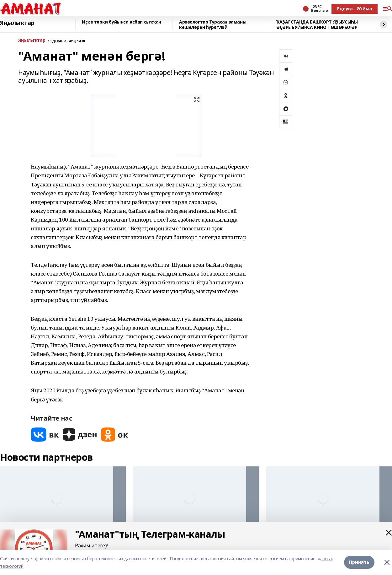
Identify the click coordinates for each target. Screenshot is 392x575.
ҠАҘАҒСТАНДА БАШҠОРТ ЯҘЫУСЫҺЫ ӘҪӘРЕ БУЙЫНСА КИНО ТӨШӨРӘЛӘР (317, 25)
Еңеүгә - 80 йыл (355, 9)
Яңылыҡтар (17, 23)
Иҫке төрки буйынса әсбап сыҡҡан (122, 22)
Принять (359, 562)
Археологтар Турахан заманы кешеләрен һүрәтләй (213, 25)
